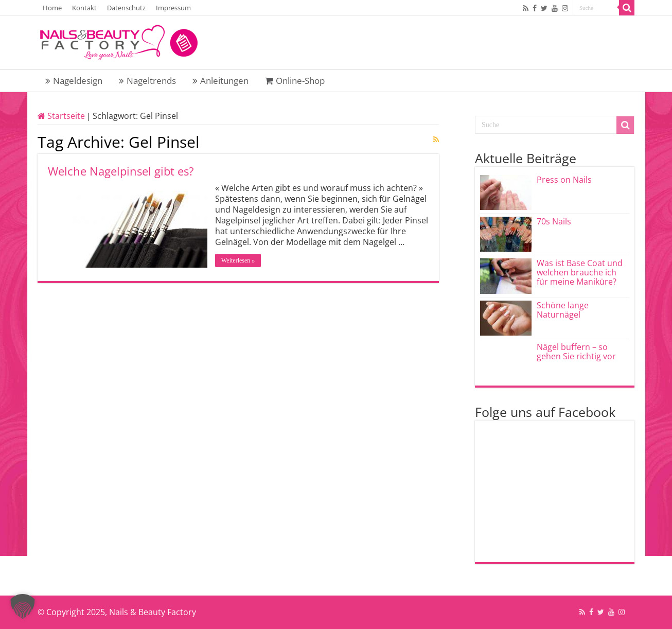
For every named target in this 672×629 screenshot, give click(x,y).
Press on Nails (564, 180)
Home (52, 8)
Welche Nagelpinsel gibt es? (121, 171)
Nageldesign (74, 81)
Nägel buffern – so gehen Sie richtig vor (576, 352)
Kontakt (84, 8)
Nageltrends (147, 81)
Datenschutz (126, 8)
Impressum (173, 8)
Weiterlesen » (238, 260)
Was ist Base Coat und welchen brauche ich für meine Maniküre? (580, 272)
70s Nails (554, 221)
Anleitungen (220, 81)
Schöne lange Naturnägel (563, 310)
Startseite (61, 116)
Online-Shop (295, 81)
